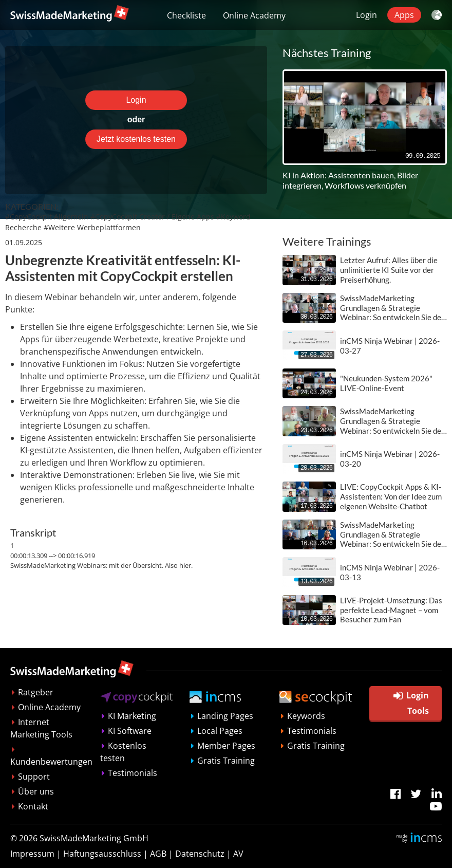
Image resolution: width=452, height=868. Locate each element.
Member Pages (226, 746)
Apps (404, 15)
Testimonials (133, 773)
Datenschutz (200, 854)
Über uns (36, 791)
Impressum (32, 854)
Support (34, 777)
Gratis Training (226, 761)
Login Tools (411, 703)
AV (238, 854)
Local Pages (220, 731)
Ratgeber (36, 692)
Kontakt (33, 806)
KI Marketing (132, 716)
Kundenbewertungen (51, 762)
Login (366, 15)
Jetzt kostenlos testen (136, 139)
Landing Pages (225, 716)
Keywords (306, 716)
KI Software (130, 731)
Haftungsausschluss (102, 854)
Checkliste (186, 15)
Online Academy (254, 15)
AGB (158, 854)
